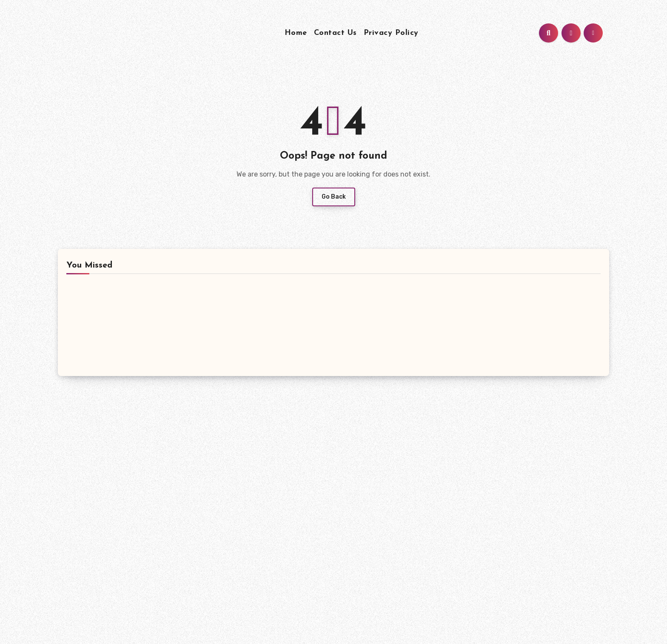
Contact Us (335, 33)
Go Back (334, 197)
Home (296, 33)
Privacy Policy (391, 33)
